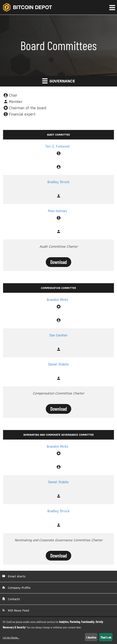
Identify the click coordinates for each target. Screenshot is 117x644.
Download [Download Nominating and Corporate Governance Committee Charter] (58, 556)
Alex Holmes (57, 211)
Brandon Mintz (57, 300)
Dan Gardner (59, 335)
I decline (91, 637)
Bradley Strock (58, 182)
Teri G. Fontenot (57, 146)
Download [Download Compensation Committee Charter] (58, 409)
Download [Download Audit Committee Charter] (58, 262)
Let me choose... (11, 637)
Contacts (13, 599)
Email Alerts (16, 576)
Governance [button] (59, 81)
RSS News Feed (18, 610)
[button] (112, 8)
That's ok (106, 637)
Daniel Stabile (58, 364)
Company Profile (19, 588)
